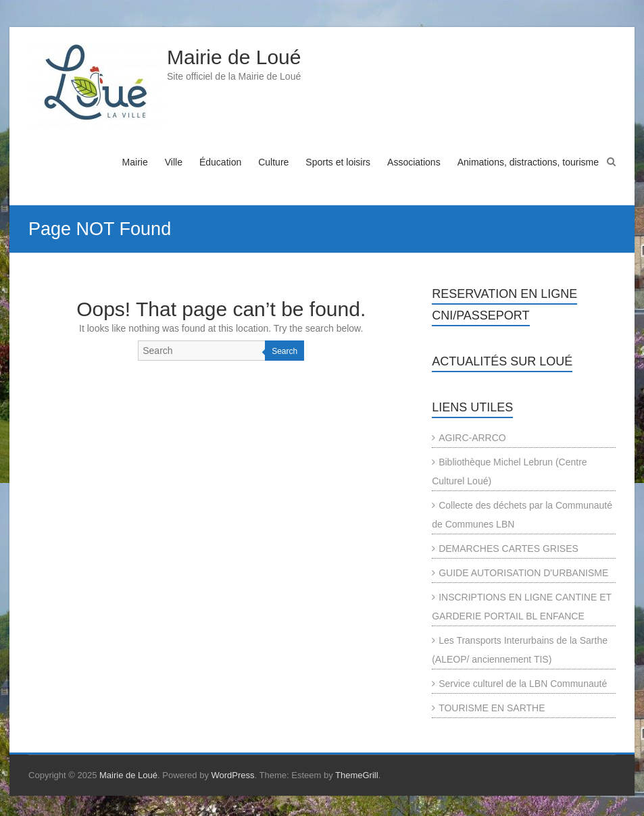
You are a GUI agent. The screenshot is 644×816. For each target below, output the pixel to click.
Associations (414, 162)
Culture (273, 162)
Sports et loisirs (338, 162)
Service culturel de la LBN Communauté (523, 684)
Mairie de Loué (234, 57)
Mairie (135, 162)
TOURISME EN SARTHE (492, 708)
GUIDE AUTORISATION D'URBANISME (523, 573)
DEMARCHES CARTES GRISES (509, 549)
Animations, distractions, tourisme (528, 162)
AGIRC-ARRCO (472, 438)
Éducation (220, 162)
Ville (174, 162)
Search (284, 351)
